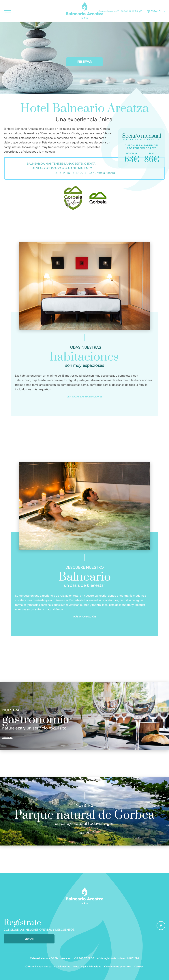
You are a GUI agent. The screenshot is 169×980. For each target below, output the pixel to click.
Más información (85, 617)
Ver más (7, 737)
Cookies (139, 967)
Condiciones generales (118, 967)
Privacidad (95, 967)
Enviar (29, 939)
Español (156, 11)
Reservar (84, 62)
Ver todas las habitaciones (84, 397)
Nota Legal (80, 967)
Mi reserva (64, 967)
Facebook (159, 925)
